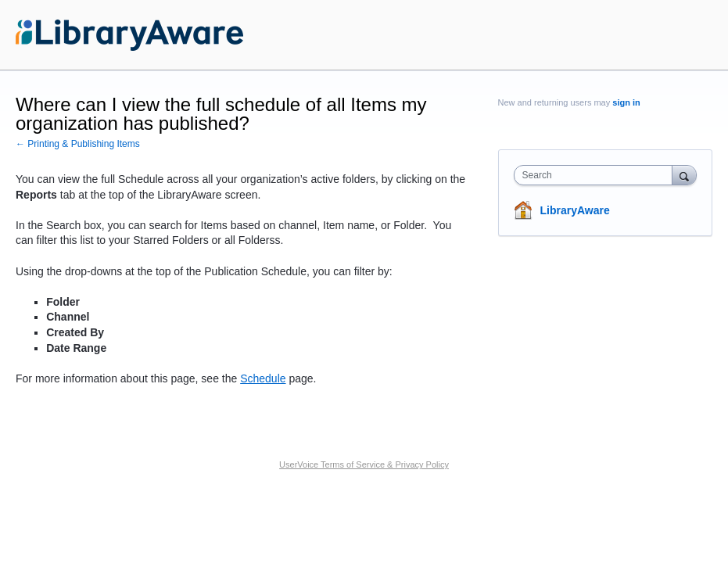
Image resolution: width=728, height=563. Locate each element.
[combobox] (597, 175)
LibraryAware (575, 210)
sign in (626, 102)
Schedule (263, 378)
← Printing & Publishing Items (78, 144)
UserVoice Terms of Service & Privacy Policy (364, 464)
